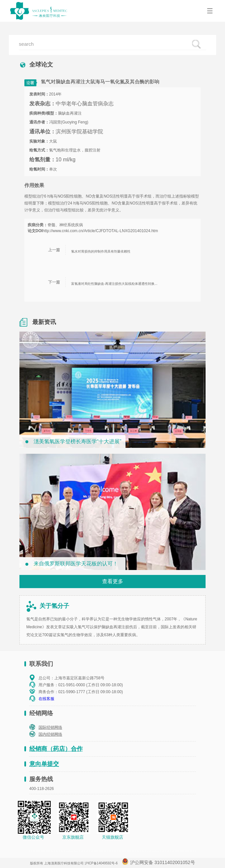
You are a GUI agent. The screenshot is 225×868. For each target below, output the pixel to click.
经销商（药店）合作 (56, 749)
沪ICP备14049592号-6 (101, 863)
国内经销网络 (50, 734)
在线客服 (46, 699)
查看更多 (113, 581)
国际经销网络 (50, 727)
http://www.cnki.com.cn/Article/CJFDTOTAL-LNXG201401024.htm (100, 231)
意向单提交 (44, 764)
